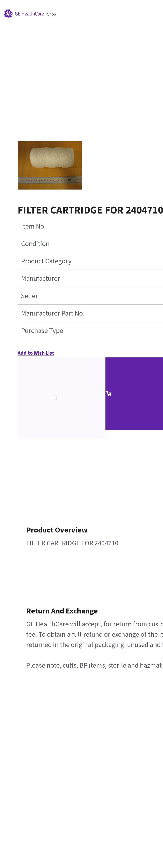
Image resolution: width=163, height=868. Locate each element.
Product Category (46, 261)
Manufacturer (41, 278)
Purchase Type (42, 331)
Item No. (33, 226)
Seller (30, 296)
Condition (35, 244)
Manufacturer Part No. (53, 313)
